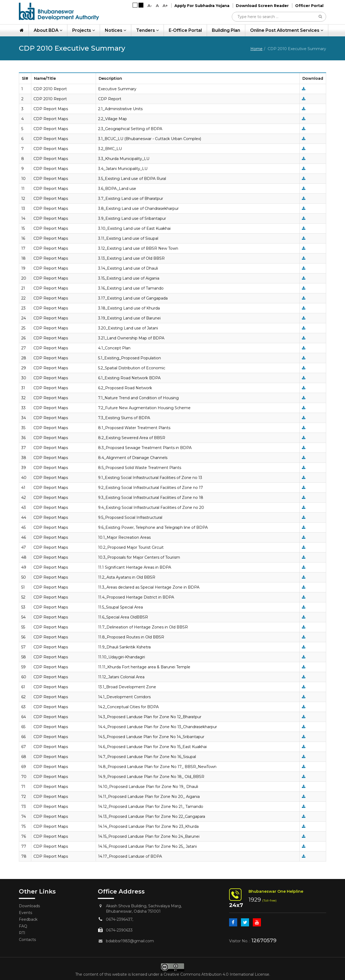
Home (256, 49)
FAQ (23, 926)
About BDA (48, 30)
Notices (115, 30)
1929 (255, 900)
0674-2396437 (119, 919)
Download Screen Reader (262, 6)
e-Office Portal (185, 30)
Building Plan (226, 30)
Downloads (29, 906)
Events (25, 913)
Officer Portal (309, 6)
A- (150, 6)
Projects (84, 30)
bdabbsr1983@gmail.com (130, 941)
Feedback (28, 919)
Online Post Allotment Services (287, 30)
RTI (22, 933)
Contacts (27, 940)
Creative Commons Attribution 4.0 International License (216, 974)
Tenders (147, 30)
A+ (165, 6)
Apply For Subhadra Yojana (202, 6)
